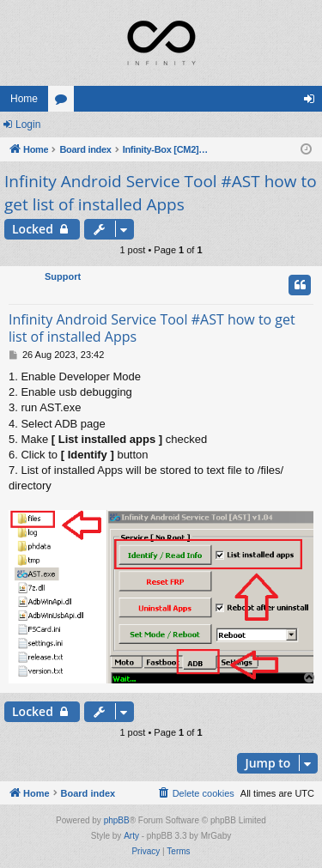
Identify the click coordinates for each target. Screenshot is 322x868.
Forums (64, 102)
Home (24, 99)
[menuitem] (196, 793)
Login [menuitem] (313, 102)
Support (63, 276)
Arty (131, 836)
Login (28, 124)
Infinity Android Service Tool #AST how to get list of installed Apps (161, 193)
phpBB (117, 820)
